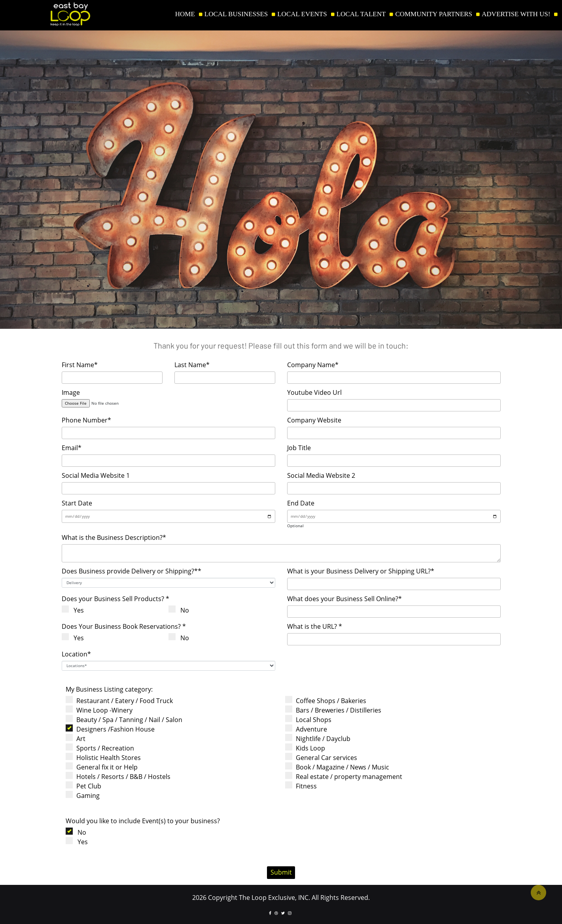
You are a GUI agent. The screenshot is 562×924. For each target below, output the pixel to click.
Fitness (303, 786)
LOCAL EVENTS (302, 14)
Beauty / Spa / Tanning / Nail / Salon (126, 719)
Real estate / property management (346, 776)
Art (78, 738)
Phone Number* (86, 420)
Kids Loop (307, 748)
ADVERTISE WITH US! (516, 14)
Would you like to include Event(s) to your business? (143, 821)
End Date (301, 503)
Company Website (314, 420)
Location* (76, 654)
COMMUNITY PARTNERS (434, 14)
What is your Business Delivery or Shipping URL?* (361, 571)
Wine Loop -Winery (101, 710)
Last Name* (192, 365)
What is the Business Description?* (114, 537)
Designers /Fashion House (113, 729)
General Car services (324, 757)
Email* (72, 448)
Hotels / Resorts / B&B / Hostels (120, 776)
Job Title (299, 448)
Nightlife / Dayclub (320, 738)
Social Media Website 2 (321, 475)
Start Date (77, 503)
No (182, 610)
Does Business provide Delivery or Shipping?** (132, 571)
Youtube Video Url (314, 392)
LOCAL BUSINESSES (236, 14)
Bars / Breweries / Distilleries (336, 710)
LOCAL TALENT (361, 14)
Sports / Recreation (102, 748)
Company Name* (313, 365)
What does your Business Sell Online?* (344, 599)
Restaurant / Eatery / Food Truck (122, 701)
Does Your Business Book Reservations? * (124, 626)
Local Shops (311, 719)
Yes (76, 610)
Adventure (308, 729)
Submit (281, 872)
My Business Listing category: (109, 689)
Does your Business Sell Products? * (115, 599)
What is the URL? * (315, 626)
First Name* (80, 365)
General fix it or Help (104, 767)
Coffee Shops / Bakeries (328, 701)
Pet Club (86, 786)
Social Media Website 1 (96, 475)
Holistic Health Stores (106, 757)
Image (71, 392)
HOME (185, 14)
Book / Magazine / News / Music (340, 767)
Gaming (85, 795)
